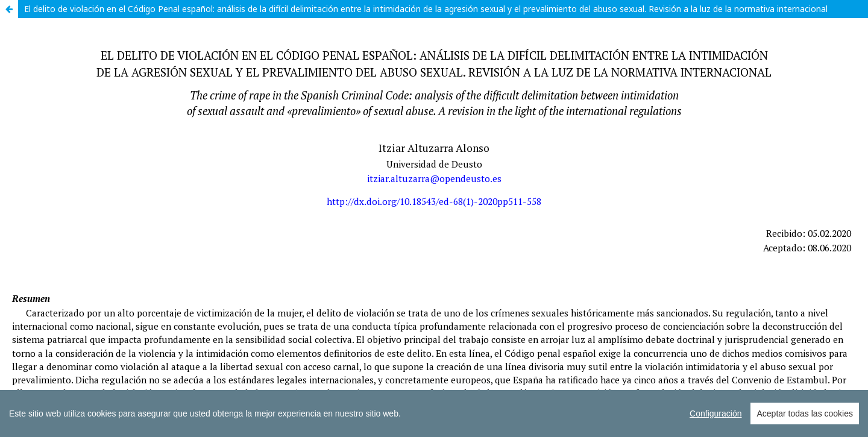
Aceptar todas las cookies (805, 413)
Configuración (715, 413)
